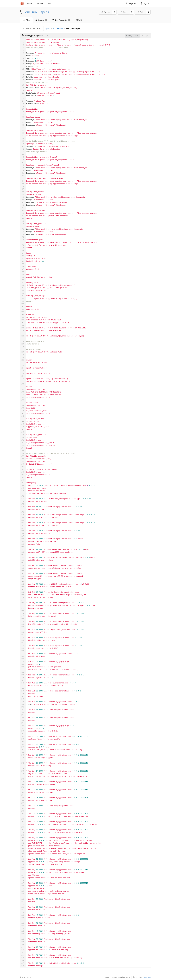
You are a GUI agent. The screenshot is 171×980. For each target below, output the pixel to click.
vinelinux (31, 12)
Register (131, 3)
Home (30, 3)
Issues (41, 20)
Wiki (79, 20)
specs (45, 12)
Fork (140, 12)
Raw (137, 36)
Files (26, 20)
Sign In (145, 3)
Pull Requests (61, 20)
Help (50, 3)
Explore (40, 3)
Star (123, 12)
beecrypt (60, 28)
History (129, 36)
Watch (105, 12)
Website (148, 977)
